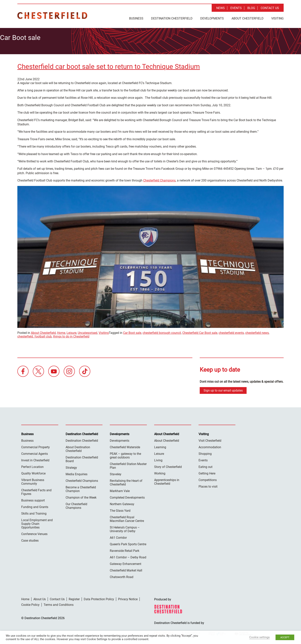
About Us (40, 598)
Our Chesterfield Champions (76, 505)
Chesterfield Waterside (125, 446)
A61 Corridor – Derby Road (128, 556)
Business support (33, 499)
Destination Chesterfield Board (82, 458)
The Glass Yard (120, 510)
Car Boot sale (132, 332)
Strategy (71, 467)
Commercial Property (36, 446)
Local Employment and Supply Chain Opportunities (37, 523)
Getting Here (207, 472)
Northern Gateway (122, 503)
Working (160, 472)
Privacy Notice (128, 598)
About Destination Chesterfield (78, 448)
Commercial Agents (35, 453)
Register (74, 598)
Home (61, 332)
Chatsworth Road (122, 576)
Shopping (205, 453)
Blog (251, 8)
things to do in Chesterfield (71, 336)
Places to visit (208, 486)
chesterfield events (231, 332)
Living (158, 459)
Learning (160, 446)
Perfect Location (32, 466)
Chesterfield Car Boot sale (200, 332)
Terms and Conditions (59, 604)
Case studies (30, 540)
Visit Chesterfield (210, 440)
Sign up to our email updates (223, 390)
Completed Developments (127, 497)
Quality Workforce (33, 472)
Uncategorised (88, 332)
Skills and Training (34, 513)
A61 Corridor (118, 537)
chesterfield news (257, 332)
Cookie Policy (30, 604)
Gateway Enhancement (126, 563)
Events (236, 8)
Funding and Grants (35, 506)
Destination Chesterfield (52, 16)
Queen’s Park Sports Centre (128, 543)
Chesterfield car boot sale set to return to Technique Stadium (109, 66)
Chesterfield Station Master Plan (128, 465)
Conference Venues (34, 533)
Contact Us (270, 8)
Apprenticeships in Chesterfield (167, 481)
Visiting (277, 18)
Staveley (116, 473)
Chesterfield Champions (159, 179)
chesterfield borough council (162, 332)
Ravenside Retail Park (125, 550)
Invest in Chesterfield (35, 459)
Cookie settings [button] (260, 637)
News (221, 8)
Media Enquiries (77, 473)
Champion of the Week (81, 497)
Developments (212, 18)
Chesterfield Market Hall (126, 569)
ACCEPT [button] (285, 637)
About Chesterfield (248, 18)
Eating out (205, 466)
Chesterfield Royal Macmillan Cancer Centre (127, 518)
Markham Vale (120, 490)
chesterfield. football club (35, 336)
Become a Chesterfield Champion (81, 488)
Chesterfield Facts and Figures (36, 491)
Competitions (208, 479)
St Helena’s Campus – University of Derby (125, 528)
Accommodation (210, 446)
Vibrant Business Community (33, 481)
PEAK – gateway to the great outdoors (125, 455)
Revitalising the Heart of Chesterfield (126, 482)
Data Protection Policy (99, 598)
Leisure (71, 332)
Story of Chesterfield (168, 466)
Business (136, 18)
